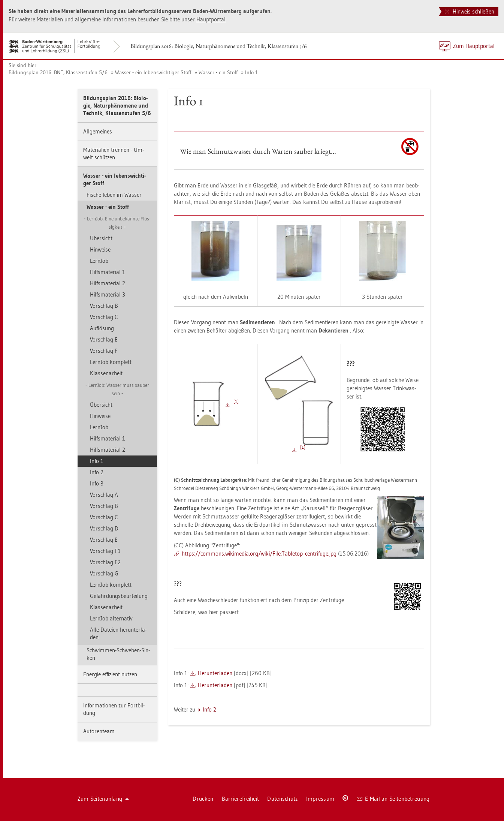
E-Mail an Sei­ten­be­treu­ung (393, 799)
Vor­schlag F (104, 351)
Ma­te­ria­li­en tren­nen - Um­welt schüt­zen (114, 154)
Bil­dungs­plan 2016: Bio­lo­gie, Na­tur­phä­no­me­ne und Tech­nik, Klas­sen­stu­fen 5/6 (219, 46)
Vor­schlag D (104, 528)
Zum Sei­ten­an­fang (103, 799)
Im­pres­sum (320, 799)
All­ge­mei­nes (98, 131)
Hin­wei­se (100, 249)
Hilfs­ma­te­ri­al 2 (108, 283)
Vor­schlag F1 (105, 551)
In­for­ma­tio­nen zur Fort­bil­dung (114, 709)
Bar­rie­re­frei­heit (241, 799)
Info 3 (97, 483)
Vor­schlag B (104, 306)
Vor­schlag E (104, 339)
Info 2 (97, 472)
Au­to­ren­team (99, 731)
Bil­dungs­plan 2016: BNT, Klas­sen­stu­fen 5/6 (58, 72)
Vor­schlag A (104, 495)
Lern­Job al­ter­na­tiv (111, 618)
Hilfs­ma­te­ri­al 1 (108, 272)
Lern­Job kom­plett (111, 362)
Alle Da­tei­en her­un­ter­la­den (118, 633)
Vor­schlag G (104, 573)
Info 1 (251, 72)
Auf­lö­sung (102, 328)
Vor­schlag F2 (105, 562)
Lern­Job (99, 261)
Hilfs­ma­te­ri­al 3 (108, 294)
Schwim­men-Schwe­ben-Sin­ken (118, 654)
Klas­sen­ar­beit (106, 373)
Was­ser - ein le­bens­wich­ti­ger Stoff (153, 72)
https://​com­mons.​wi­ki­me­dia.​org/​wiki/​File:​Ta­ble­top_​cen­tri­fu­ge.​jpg (259, 554)
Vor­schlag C (104, 317)
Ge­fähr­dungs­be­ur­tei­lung (119, 596)
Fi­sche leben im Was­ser (114, 195)
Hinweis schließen (470, 11)
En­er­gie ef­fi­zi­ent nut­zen (110, 674)
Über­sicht (101, 238)
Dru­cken (203, 799)
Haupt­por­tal (211, 19)
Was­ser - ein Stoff (218, 72)
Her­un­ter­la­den (215, 673)
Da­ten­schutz (282, 799)
